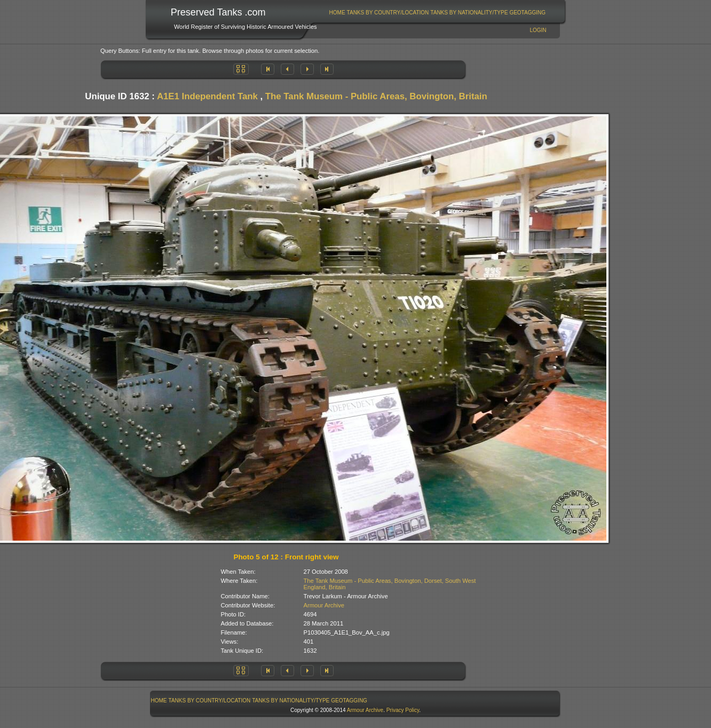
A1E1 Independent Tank (207, 96)
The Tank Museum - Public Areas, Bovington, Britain (376, 96)
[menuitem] (337, 13)
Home (337, 13)
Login (538, 30)
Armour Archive (324, 605)
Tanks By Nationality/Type (469, 13)
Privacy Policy (403, 710)
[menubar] (437, 13)
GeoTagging (527, 13)
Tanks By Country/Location (388, 13)
